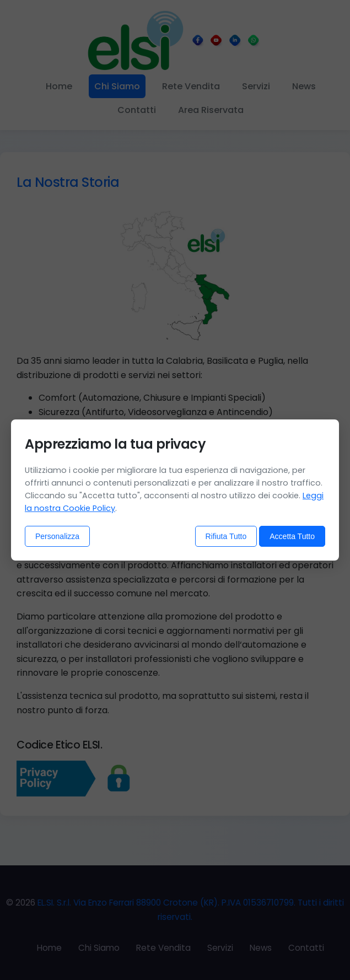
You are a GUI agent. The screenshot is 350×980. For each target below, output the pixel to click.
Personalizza (57, 536)
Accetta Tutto (292, 536)
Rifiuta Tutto (226, 536)
